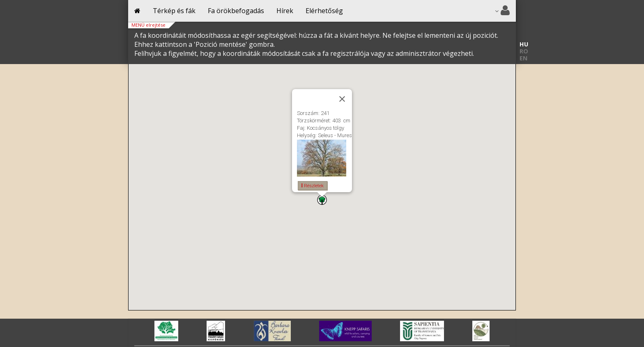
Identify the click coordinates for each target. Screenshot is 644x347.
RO (524, 51)
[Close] (342, 99)
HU (524, 44)
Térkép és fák (174, 11)
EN (523, 58)
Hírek (285, 11)
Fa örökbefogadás (236, 11)
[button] (322, 200)
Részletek (313, 186)
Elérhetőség (324, 11)
